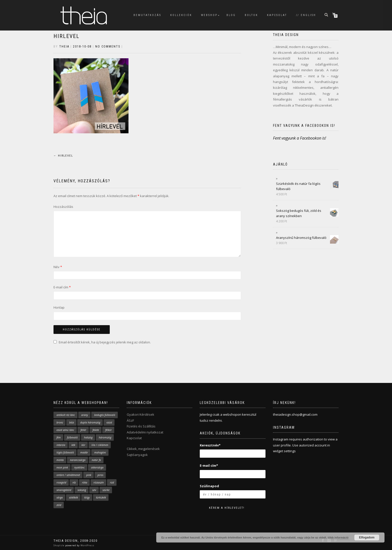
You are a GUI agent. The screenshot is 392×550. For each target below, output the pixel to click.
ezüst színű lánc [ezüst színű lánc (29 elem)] (65, 430)
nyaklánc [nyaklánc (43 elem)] (79, 467)
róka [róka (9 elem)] (85, 482)
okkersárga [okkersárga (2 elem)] (97, 467)
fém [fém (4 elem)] (59, 437)
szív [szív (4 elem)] (94, 490)
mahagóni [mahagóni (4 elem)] (100, 452)
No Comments (108, 47)
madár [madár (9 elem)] (84, 452)
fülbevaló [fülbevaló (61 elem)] (72, 437)
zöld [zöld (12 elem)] (59, 505)
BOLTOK (251, 15)
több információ (338, 537)
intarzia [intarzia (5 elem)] (61, 445)
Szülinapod (209, 486)
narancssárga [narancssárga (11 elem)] (78, 460)
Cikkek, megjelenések (143, 449)
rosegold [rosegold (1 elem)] (61, 482)
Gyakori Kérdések (140, 414)
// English (306, 15)
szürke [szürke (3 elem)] (106, 490)
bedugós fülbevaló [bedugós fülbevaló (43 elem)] (105, 415)
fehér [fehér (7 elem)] (83, 430)
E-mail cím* (209, 465)
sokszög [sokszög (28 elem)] (82, 490)
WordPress (87, 545)
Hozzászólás (63, 207)
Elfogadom (367, 537)
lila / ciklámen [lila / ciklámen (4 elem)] (100, 445)
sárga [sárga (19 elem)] (60, 497)
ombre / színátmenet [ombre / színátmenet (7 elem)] (68, 475)
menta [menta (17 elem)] (60, 460)
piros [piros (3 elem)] (100, 475)
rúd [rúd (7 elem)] (112, 482)
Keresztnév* (210, 445)
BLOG (231, 15)
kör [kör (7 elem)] (83, 445)
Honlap (59, 307)
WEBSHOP (209, 15)
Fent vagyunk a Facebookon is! (304, 126)
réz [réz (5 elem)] (74, 482)
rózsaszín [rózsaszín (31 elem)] (99, 482)
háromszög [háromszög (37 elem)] (105, 437)
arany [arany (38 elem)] (85, 415)
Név (58, 267)
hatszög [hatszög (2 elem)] (88, 437)
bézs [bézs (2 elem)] (72, 422)
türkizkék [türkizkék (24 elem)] (101, 497)
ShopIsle (59, 545)
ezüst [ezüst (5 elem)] (109, 422)
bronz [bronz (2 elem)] (60, 422)
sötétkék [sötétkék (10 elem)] (73, 497)
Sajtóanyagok (137, 455)
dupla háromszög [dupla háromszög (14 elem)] (90, 422)
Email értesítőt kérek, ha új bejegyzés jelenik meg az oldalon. (105, 342)
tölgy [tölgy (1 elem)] (87, 497)
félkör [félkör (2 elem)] (108, 430)
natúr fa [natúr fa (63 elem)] (96, 460)
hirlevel (66, 36)
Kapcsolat (134, 438)
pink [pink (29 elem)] (89, 475)
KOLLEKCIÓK (181, 15)
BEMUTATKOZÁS (147, 15)
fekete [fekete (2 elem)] (96, 430)
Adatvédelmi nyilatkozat (145, 432)
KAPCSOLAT (277, 15)
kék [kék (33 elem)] (73, 445)
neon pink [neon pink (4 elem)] (62, 467)
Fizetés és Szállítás (141, 426)
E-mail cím (62, 287)
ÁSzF (130, 420)
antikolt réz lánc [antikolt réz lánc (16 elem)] (66, 415)
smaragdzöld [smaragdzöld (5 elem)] (64, 490)
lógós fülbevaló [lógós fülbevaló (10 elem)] (65, 452)
